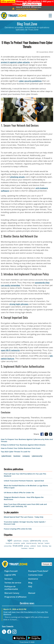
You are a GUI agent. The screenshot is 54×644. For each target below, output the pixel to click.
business (17, 456)
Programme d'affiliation (15, 597)
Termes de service (13, 583)
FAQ (30, 586)
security (45, 541)
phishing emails (17, 177)
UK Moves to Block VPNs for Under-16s (19, 493)
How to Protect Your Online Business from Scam (21, 448)
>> (32, 4)
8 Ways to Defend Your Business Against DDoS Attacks (23, 445)
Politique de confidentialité (11, 588)
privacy (27, 546)
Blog (30, 583)
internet (31, 548)
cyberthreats (6, 456)
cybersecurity (37, 456)
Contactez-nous (35, 575)
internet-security (31, 543)
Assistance (33, 579)
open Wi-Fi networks (10, 350)
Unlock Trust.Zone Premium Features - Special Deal (24, 481)
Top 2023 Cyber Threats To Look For (16, 452)
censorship (8, 546)
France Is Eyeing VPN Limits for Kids (18, 529)
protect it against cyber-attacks (15, 62)
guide (23, 543)
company (26, 456)
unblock (33, 546)
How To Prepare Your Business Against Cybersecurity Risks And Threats (27, 440)
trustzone (9, 543)
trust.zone (18, 546)
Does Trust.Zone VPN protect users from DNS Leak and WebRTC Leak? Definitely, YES (25, 505)
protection (17, 543)
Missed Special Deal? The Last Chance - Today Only (24, 517)
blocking (45, 546)
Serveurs (8, 579)
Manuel (32, 593)
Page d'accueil (11, 571)
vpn (10, 540)
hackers (47, 543)
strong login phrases (19, 304)
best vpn (41, 543)
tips (50, 546)
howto (39, 546)
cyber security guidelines (30, 81)
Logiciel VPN (10, 575)
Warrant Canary (12, 593)
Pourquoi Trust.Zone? (38, 571)
